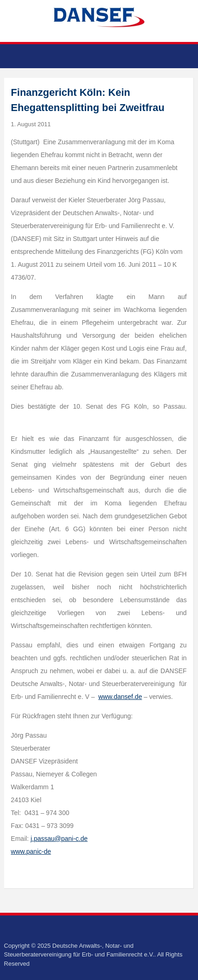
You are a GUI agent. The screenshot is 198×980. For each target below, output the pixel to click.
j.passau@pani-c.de (59, 839)
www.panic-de (31, 851)
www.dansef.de (120, 697)
